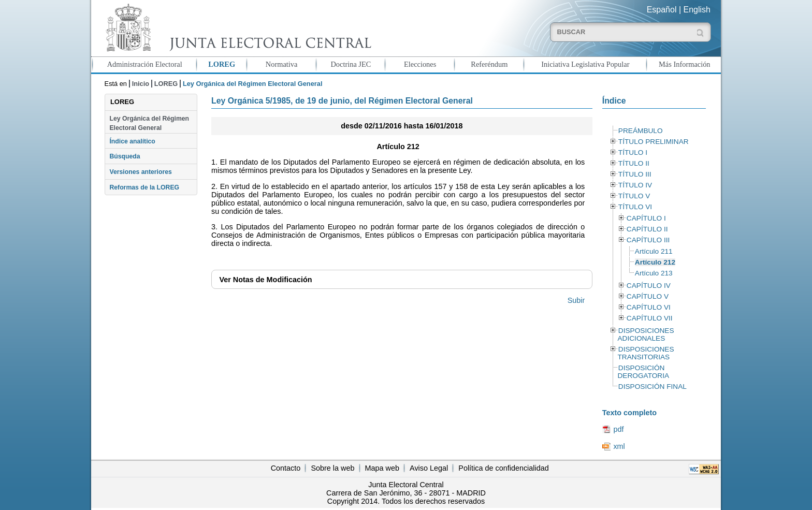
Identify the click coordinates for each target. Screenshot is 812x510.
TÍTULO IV (635, 185)
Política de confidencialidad (503, 468)
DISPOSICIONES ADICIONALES (646, 334)
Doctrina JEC (351, 64)
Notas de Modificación (265, 280)
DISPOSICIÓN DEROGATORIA (643, 372)
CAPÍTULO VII (650, 318)
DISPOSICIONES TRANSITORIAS (646, 353)
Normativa (282, 64)
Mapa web (382, 468)
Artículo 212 (655, 262)
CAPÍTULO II (647, 229)
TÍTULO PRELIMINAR (654, 142)
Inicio (141, 84)
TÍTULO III (635, 174)
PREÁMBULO (641, 131)
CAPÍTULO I (646, 218)
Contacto (286, 468)
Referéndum (489, 64)
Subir (576, 300)
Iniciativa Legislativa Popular (585, 64)
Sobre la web (332, 468)
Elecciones (420, 64)
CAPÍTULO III (648, 240)
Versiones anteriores (140, 172)
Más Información (685, 64)
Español (662, 10)
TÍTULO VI (635, 207)
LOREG (222, 64)
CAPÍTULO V (648, 296)
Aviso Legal (429, 468)
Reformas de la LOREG (144, 187)
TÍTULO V (634, 196)
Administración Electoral (145, 64)
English (697, 10)
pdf (618, 429)
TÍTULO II (634, 163)
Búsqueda (125, 156)
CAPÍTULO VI (649, 307)
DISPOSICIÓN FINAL (653, 387)
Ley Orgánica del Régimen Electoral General (149, 123)
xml (619, 446)
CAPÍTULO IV (649, 286)
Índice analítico (132, 141)
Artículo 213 (654, 273)
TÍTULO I (633, 152)
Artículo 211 (654, 251)
